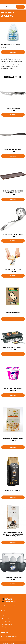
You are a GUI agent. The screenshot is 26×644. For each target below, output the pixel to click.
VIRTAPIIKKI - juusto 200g (13, 312)
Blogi (5, 627)
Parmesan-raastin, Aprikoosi (13, 269)
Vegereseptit (7, 621)
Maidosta (10, 44)
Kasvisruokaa (7, 619)
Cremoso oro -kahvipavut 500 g (13, 491)
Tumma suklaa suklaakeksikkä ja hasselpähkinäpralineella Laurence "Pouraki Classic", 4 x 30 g (13, 534)
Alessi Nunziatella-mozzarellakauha (13, 234)
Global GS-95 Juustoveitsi (13, 108)
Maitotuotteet (16, 44)
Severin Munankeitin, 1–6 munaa (13, 577)
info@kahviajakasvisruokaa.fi (7, 2)
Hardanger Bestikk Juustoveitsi (13, 150)
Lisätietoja (13, 52)
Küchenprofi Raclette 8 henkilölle (13, 347)
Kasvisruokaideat (8, 624)
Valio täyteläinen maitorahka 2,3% (13, 389)
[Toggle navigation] (3, 7)
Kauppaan (20, 7)
